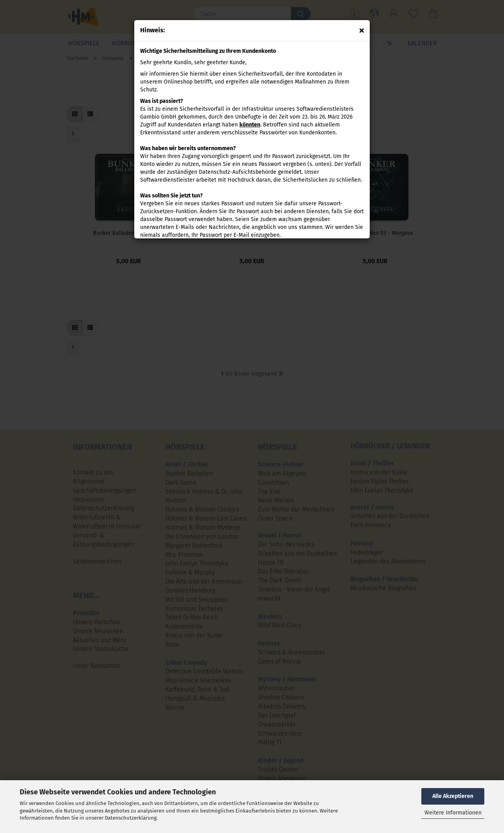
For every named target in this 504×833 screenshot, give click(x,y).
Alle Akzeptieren (453, 796)
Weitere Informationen (453, 813)
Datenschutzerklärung (131, 818)
